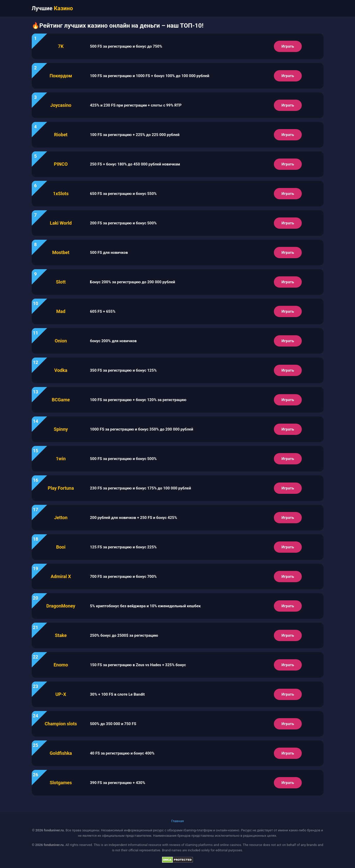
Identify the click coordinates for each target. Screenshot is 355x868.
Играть (288, 46)
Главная (177, 821)
